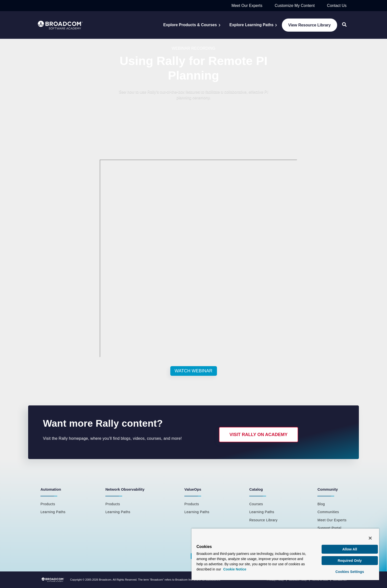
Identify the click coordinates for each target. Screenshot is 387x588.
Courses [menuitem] (256, 504)
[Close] (370, 538)
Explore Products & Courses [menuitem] (190, 25)
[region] (285, 554)
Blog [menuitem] (321, 504)
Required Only (350, 561)
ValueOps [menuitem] (193, 489)
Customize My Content (295, 6)
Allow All (350, 549)
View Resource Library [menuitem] (310, 25)
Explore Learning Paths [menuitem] (252, 25)
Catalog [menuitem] (256, 489)
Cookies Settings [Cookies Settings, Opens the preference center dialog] (350, 572)
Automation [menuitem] (51, 489)
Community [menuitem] (328, 489)
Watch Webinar (194, 371)
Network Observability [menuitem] (125, 489)
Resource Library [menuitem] (263, 520)
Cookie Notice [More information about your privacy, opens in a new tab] (235, 569)
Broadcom (105, 580)
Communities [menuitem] (328, 512)
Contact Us (337, 6)
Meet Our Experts (247, 6)
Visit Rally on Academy (259, 435)
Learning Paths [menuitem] (53, 512)
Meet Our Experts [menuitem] (332, 520)
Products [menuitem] (48, 504)
